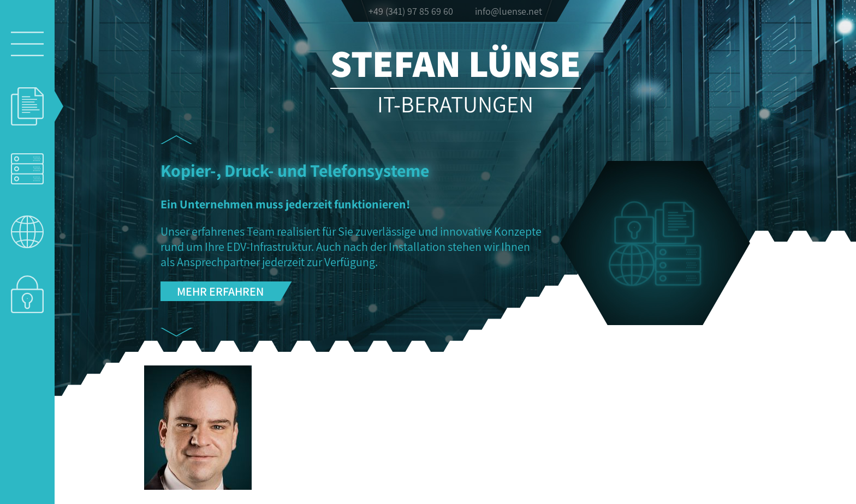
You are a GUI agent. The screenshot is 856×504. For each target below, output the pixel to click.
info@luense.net (509, 11)
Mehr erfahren (220, 291)
